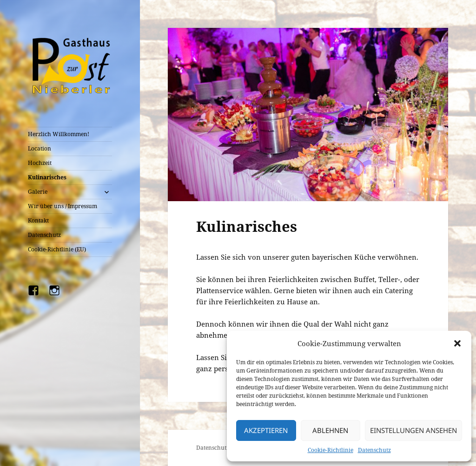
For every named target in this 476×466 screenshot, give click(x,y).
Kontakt (38, 220)
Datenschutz (374, 450)
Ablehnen (330, 430)
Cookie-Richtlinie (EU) (57, 249)
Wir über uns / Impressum (63, 206)
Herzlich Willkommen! (59, 134)
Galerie (38, 192)
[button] (457, 343)
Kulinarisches (47, 177)
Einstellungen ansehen (413, 430)
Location (40, 148)
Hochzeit (40, 163)
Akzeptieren (266, 430)
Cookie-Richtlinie (331, 450)
